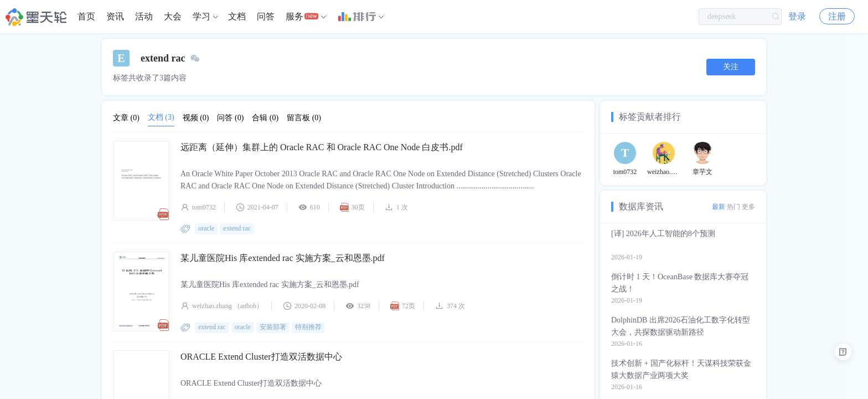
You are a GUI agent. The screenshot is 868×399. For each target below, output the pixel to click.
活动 (144, 16)
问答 (266, 16)
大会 (173, 16)
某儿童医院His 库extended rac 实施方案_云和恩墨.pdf (283, 258)
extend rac (237, 228)
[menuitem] (86, 17)
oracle (206, 228)
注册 (837, 16)
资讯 (115, 16)
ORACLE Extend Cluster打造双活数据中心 (261, 357)
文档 (237, 16)
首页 (86, 16)
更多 (748, 207)
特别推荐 (308, 327)
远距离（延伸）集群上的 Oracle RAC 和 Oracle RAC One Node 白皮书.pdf (322, 147)
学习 (201, 16)
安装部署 (273, 327)
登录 (797, 16)
